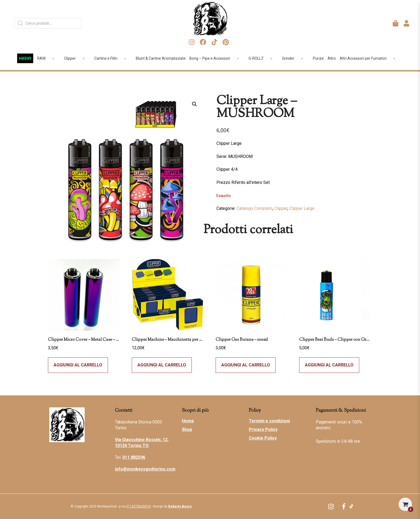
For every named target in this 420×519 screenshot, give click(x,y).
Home (188, 421)
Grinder (295, 58)
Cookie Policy (263, 438)
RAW (48, 58)
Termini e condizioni (269, 421)
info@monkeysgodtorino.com (145, 469)
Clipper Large (302, 208)
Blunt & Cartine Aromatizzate (161, 58)
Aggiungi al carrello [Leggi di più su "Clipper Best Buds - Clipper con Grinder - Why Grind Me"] (329, 365)
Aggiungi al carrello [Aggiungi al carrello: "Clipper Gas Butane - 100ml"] (246, 365)
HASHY (25, 58)
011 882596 (134, 457)
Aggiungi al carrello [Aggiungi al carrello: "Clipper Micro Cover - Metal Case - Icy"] (78, 365)
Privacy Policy (263, 429)
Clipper (76, 58)
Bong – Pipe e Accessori (216, 58)
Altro (332, 58)
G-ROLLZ (262, 58)
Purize (318, 58)
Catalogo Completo (254, 208)
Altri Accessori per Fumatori (369, 58)
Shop (187, 429)
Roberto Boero (180, 506)
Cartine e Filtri (112, 58)
